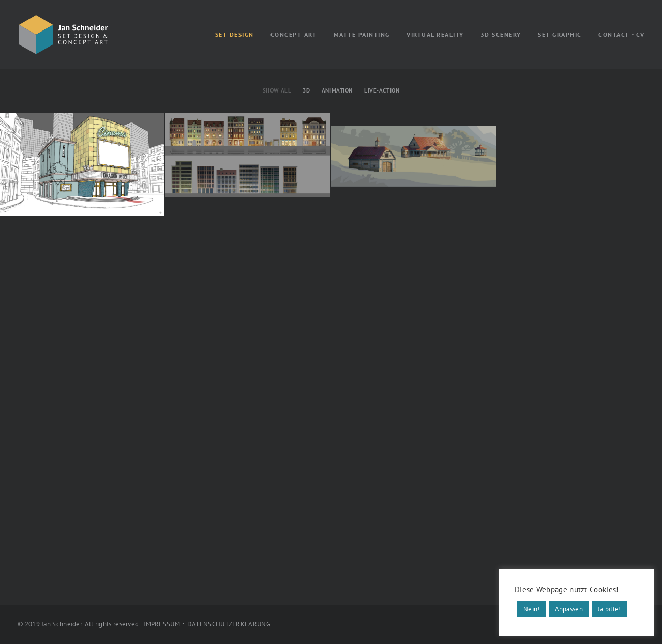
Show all (277, 91)
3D (306, 91)
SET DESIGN (235, 34)
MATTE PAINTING (362, 34)
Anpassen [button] (569, 609)
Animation (337, 91)
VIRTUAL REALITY (435, 34)
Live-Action (382, 91)
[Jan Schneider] (64, 35)
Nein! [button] (532, 609)
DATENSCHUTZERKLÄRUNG (229, 624)
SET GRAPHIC (560, 34)
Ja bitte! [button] (610, 609)
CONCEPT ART (294, 34)
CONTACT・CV (621, 34)
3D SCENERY (501, 34)
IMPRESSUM (162, 624)
